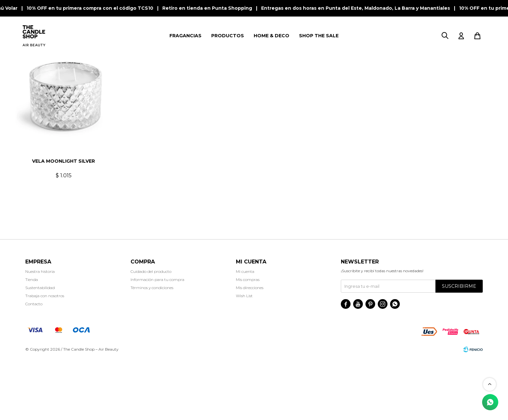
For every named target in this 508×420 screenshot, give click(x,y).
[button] (445, 36)
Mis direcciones (250, 350)
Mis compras (248, 342)
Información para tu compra (157, 342)
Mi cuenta (245, 334)
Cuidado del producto (151, 334)
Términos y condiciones (152, 350)
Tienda (32, 342)
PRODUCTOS (228, 36)
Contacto (34, 366)
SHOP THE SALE (319, 36)
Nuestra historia (40, 334)
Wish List (244, 358)
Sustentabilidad (40, 350)
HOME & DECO (271, 36)
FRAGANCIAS (185, 36)
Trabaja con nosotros (45, 358)
